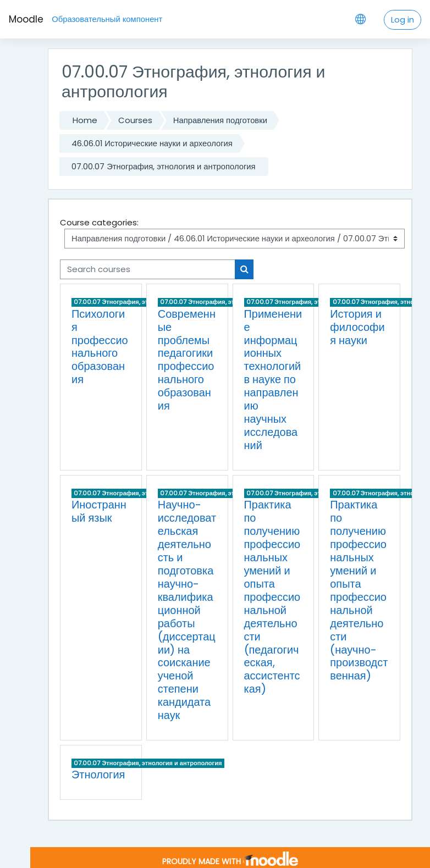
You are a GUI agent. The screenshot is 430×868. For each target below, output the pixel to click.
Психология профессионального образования (100, 347)
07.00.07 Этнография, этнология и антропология (163, 166)
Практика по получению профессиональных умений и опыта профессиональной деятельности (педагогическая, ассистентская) (272, 597)
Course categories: (99, 222)
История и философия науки (357, 327)
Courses (135, 120)
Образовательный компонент (107, 19)
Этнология (98, 775)
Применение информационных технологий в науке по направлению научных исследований (273, 380)
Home (85, 120)
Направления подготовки (220, 120)
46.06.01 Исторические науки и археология (152, 143)
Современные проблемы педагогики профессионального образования (187, 360)
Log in (403, 20)
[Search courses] (148, 269)
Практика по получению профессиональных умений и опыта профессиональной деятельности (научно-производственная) (359, 590)
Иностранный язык (99, 511)
